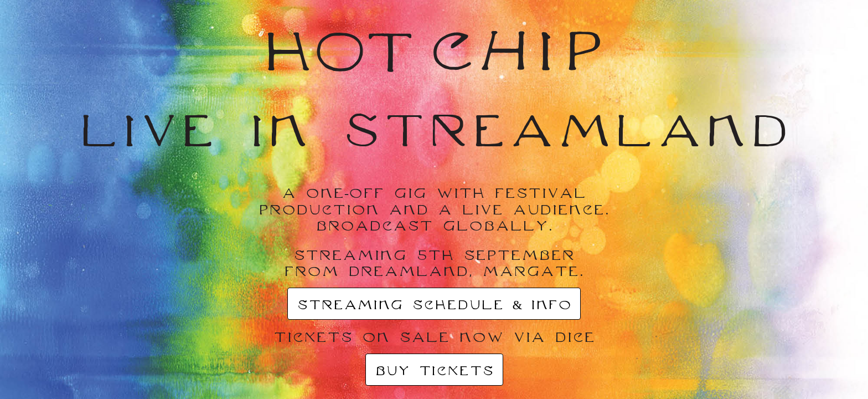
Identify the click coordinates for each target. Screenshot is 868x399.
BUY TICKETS (434, 370)
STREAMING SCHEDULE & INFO (434, 304)
